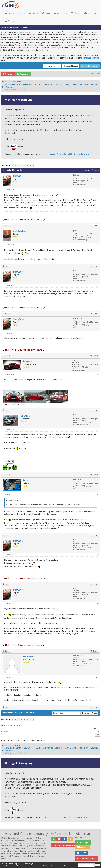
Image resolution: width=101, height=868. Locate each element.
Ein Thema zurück (11, 713)
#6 (98, 430)
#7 (98, 494)
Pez (25, 480)
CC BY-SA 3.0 (47, 866)
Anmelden (8, 74)
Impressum (83, 847)
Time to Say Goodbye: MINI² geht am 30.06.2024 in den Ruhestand (65, 154)
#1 (98, 190)
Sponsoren (90, 13)
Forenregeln (83, 843)
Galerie (46, 13)
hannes (26, 361)
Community (74, 42)
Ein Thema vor (26, 713)
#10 (97, 677)
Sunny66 (17, 176)
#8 (98, 555)
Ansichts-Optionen (92, 170)
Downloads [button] (61, 13)
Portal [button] (10, 13)
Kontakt (81, 853)
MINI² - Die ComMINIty (12, 82)
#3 (98, 286)
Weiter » (30, 165)
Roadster (24, 90)
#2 (98, 245)
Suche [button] (34, 13)
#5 (98, 374)
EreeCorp (29, 866)
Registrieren (23, 74)
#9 (98, 604)
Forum (22, 13)
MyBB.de (21, 864)
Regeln (18, 45)
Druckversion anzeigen (12, 725)
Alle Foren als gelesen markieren (66, 845)
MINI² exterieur (11, 90)
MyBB (34, 864)
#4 (98, 333)
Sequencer (28, 657)
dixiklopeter (19, 231)
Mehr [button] (10, 21)
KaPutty (24, 416)
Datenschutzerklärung (37, 45)
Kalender (76, 13)
